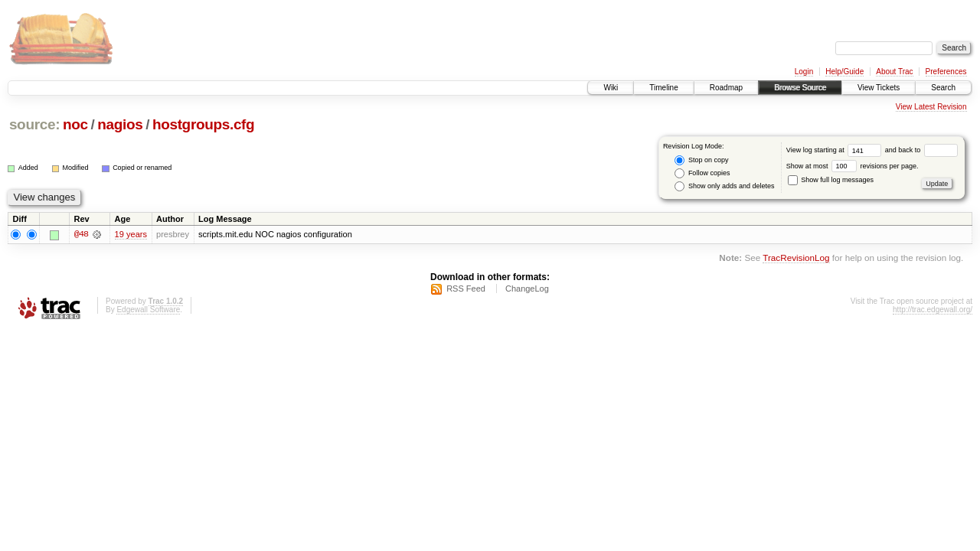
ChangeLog (527, 289)
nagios (120, 124)
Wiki (611, 88)
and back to (921, 150)
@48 (81, 234)
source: (34, 124)
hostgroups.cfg (203, 124)
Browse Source (800, 88)
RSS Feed (466, 289)
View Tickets (879, 88)
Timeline (663, 88)
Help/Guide (844, 72)
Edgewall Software (148, 310)
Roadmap (726, 88)
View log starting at (836, 150)
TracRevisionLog (796, 258)
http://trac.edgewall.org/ (933, 310)
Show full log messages (831, 180)
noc (75, 124)
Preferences (946, 72)
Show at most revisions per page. (853, 166)
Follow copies (702, 173)
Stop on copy (701, 160)
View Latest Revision (931, 107)
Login (804, 72)
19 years (131, 234)
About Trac (894, 72)
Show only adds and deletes (724, 186)
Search (943, 88)
